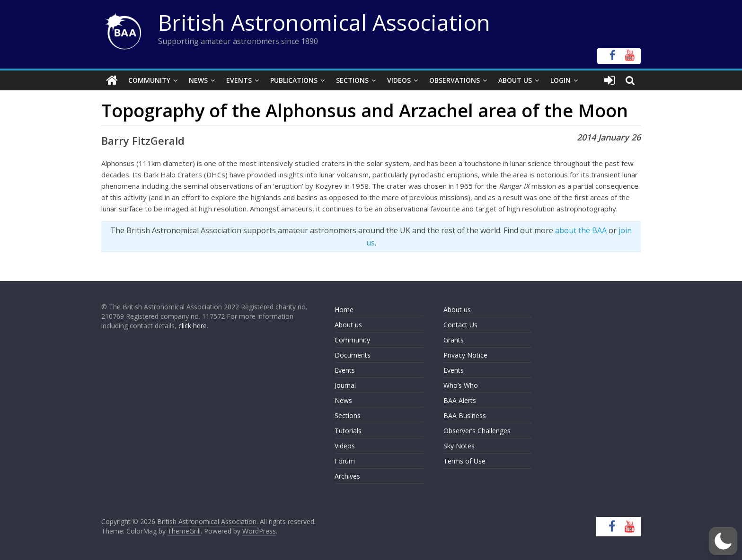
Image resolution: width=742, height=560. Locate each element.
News (198, 80)
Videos (399, 80)
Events (239, 80)
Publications (294, 80)
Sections (352, 80)
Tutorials (348, 431)
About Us (515, 80)
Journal (345, 385)
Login (561, 80)
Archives (347, 476)
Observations (455, 80)
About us (348, 325)
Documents (353, 355)
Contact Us (460, 325)
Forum (345, 461)
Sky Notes (459, 446)
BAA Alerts (460, 400)
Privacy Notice (465, 355)
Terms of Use (464, 461)
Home (344, 310)
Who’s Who (461, 385)
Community (149, 80)
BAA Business (465, 416)
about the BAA (581, 230)
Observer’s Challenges (477, 431)
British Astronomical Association (324, 22)
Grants (454, 340)
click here (193, 326)
